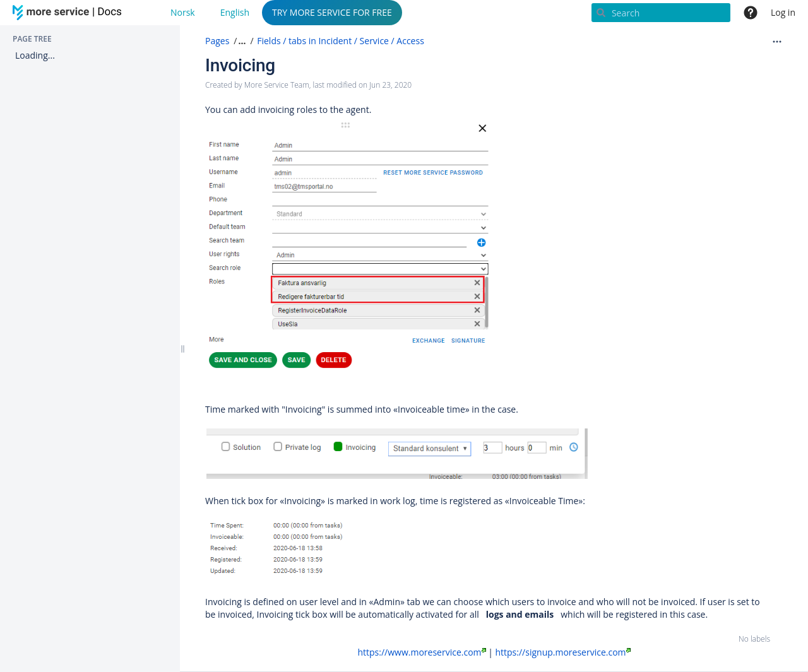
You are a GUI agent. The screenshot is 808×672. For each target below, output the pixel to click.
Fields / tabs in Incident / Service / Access (341, 41)
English (235, 12)
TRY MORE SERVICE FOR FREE (332, 12)
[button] (241, 41)
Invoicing (240, 65)
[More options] (777, 41)
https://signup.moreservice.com (562, 652)
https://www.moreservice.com (421, 652)
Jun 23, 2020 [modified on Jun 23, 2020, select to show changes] (390, 85)
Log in (783, 12)
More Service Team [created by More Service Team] (277, 85)
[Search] (661, 13)
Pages (217, 41)
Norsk (183, 12)
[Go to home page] (69, 13)
